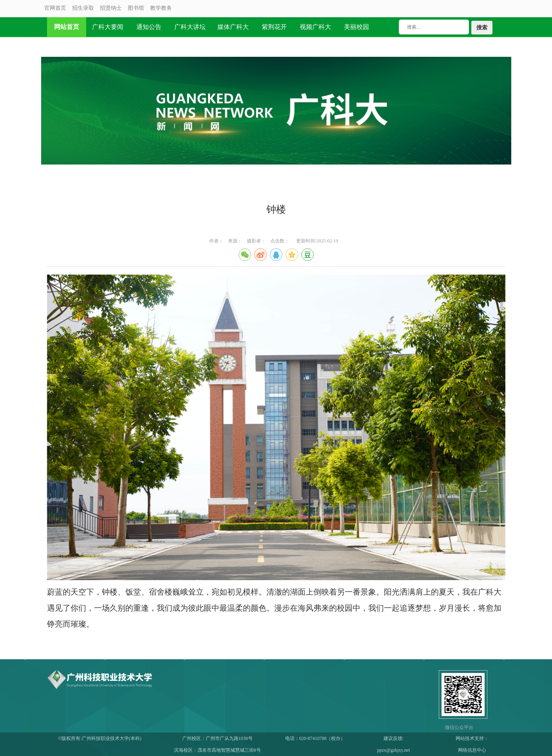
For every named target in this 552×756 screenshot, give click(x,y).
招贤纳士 (111, 8)
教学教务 (161, 8)
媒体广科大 (233, 27)
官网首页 (55, 8)
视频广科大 (315, 27)
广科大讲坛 (190, 27)
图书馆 (136, 8)
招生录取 (83, 8)
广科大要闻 (108, 27)
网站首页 (67, 27)
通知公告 (149, 27)
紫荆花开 (274, 27)
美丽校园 (357, 27)
